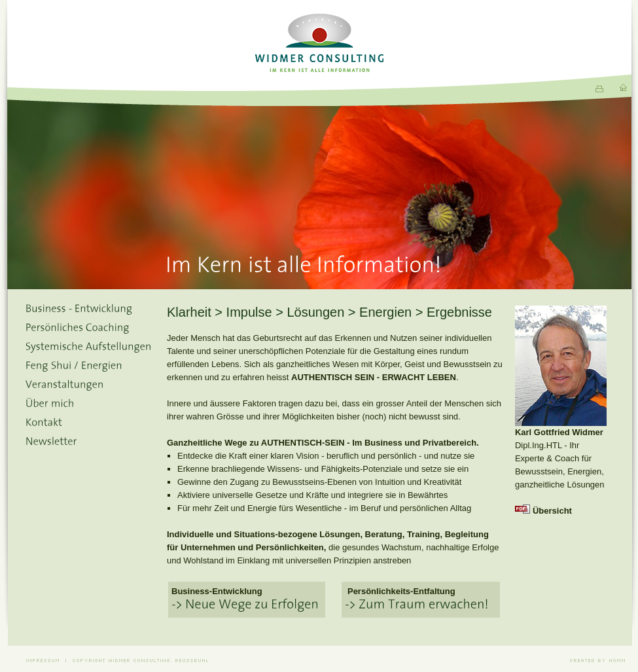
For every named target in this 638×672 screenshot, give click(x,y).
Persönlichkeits (379, 591)
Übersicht (552, 511)
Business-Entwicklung (217, 591)
